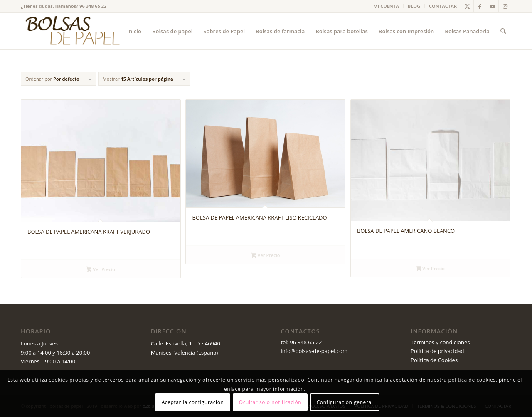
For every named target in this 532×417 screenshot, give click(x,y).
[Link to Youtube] (492, 6)
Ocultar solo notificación (270, 402)
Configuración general (345, 402)
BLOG (414, 6)
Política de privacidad (437, 351)
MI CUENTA (386, 6)
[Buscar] (503, 31)
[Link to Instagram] (505, 6)
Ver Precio (101, 270)
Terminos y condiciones (440, 342)
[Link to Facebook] (480, 6)
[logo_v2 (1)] (71, 31)
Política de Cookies (434, 360)
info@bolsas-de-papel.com (314, 351)
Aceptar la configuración (193, 402)
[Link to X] (467, 6)
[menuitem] (387, 6)
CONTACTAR (443, 6)
